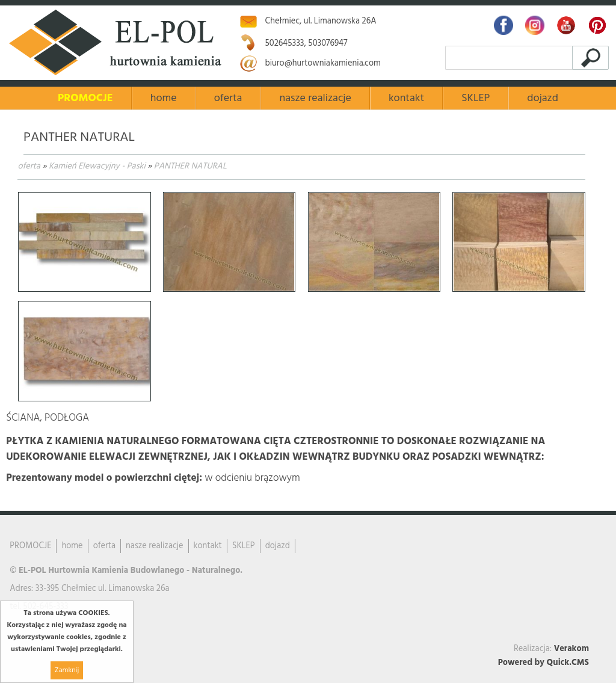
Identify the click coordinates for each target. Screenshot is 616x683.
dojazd (543, 98)
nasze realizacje (315, 98)
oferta (29, 166)
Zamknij (67, 670)
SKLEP (476, 98)
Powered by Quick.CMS (544, 663)
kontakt (406, 98)
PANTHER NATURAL (190, 166)
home (164, 98)
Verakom (571, 649)
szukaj (592, 57)
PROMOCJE (85, 98)
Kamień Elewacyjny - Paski (97, 166)
